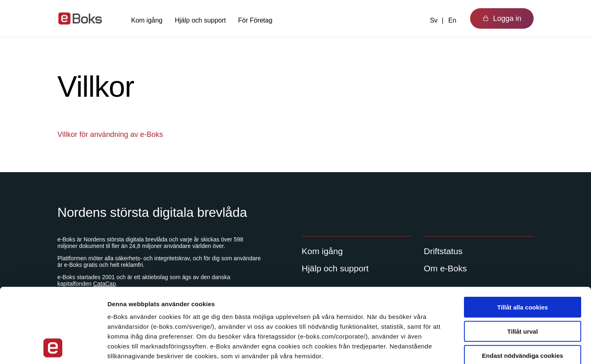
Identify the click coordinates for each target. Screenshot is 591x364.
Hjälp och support (201, 20)
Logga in (502, 18)
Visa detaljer (445, 348)
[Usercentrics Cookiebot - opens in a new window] (53, 348)
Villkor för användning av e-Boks (110, 134)
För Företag (255, 20)
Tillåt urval (523, 261)
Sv (434, 20)
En (452, 20)
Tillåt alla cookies (523, 238)
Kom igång (147, 20)
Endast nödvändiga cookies (523, 286)
